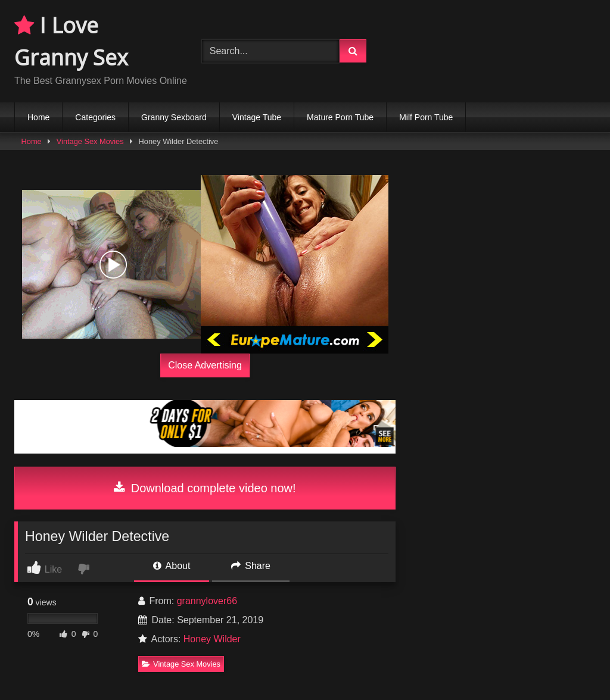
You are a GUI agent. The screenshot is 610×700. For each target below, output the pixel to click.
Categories (95, 117)
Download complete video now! (205, 488)
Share (251, 566)
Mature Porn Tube (340, 117)
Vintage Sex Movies (90, 141)
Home (38, 117)
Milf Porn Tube (426, 117)
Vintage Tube (257, 117)
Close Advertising (205, 365)
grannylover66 (207, 601)
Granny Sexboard (174, 117)
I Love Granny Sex (71, 41)
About (172, 566)
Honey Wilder (212, 639)
